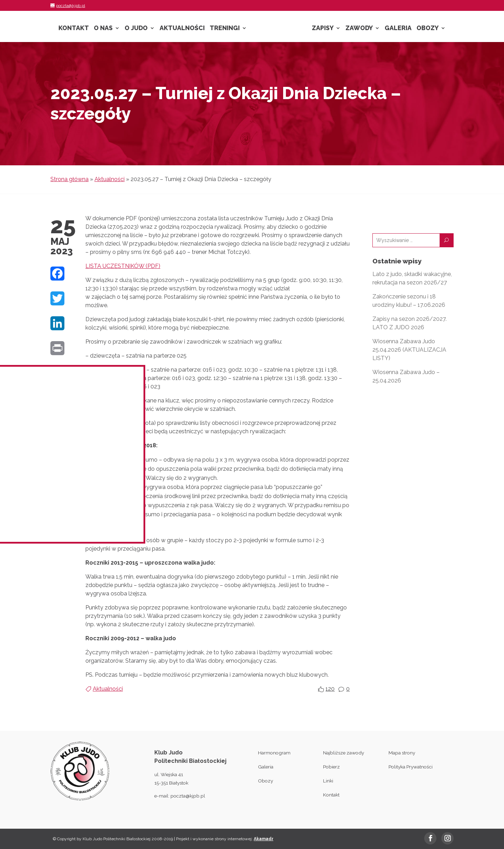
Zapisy (323, 29)
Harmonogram (274, 753)
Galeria (398, 29)
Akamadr (264, 839)
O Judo (136, 29)
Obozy (428, 29)
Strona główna (69, 179)
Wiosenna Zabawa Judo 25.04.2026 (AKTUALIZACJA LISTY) (409, 350)
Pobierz (331, 767)
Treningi (225, 29)
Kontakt (74, 29)
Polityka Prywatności (411, 767)
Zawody (359, 29)
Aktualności (182, 29)
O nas (103, 29)
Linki (328, 781)
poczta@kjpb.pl (188, 796)
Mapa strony (402, 753)
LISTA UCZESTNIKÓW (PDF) (123, 266)
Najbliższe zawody (344, 753)
